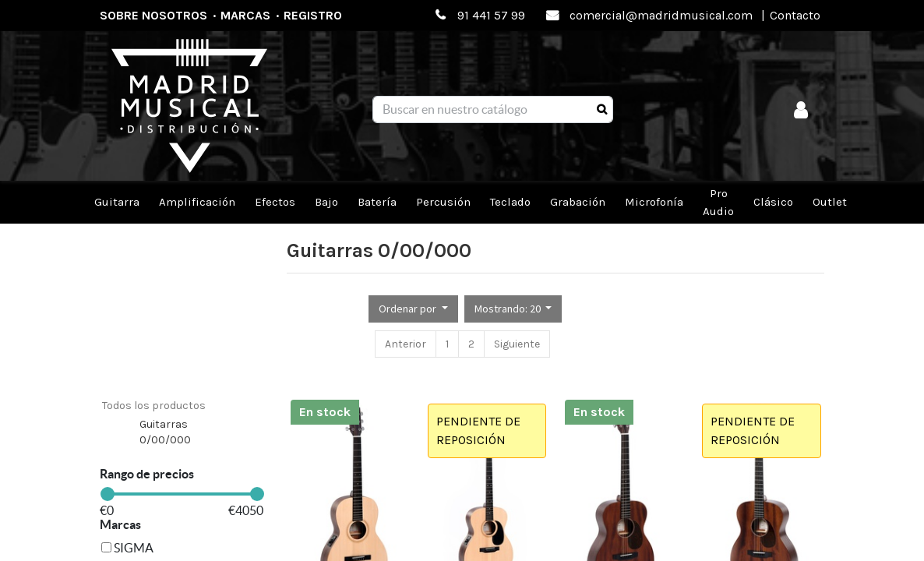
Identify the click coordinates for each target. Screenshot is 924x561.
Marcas (245, 15)
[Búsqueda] (602, 110)
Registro (313, 15)
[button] (413, 309)
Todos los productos (154, 406)
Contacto (795, 15)
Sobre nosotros (153, 15)
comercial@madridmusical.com (661, 15)
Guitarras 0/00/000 (165, 432)
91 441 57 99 (491, 15)
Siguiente (517, 344)
